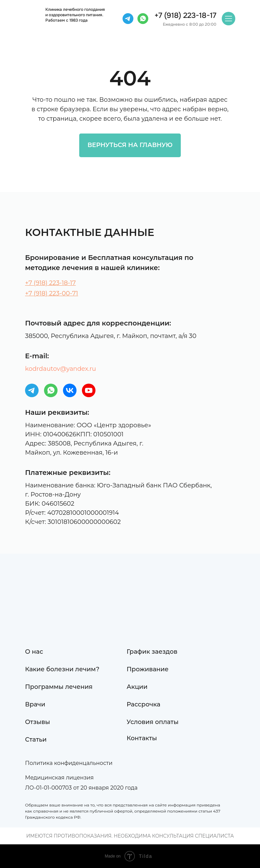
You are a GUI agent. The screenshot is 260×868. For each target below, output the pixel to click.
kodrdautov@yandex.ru (61, 369)
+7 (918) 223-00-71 (52, 293)
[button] (75, 778)
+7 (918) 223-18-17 (50, 283)
